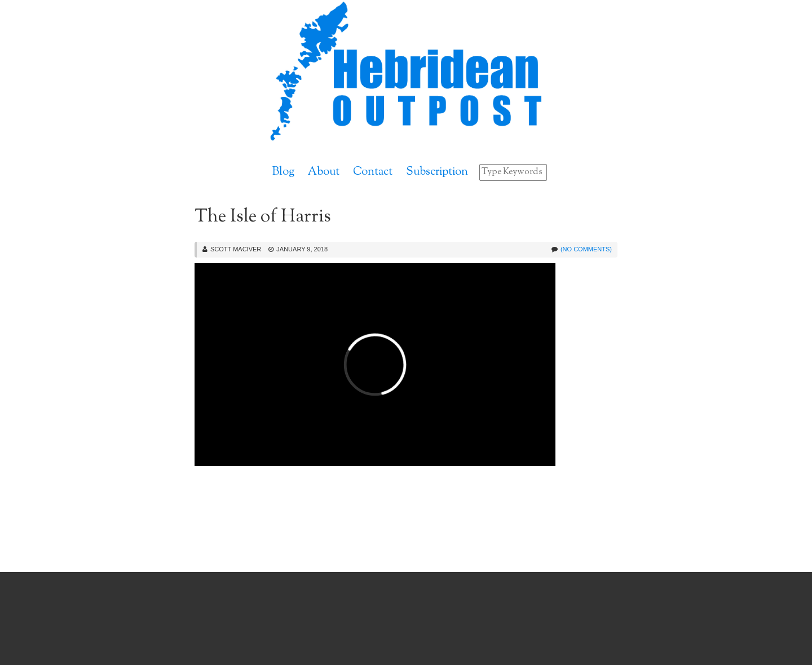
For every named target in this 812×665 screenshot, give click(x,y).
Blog (283, 172)
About (324, 172)
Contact (373, 172)
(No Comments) (586, 249)
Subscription (437, 172)
